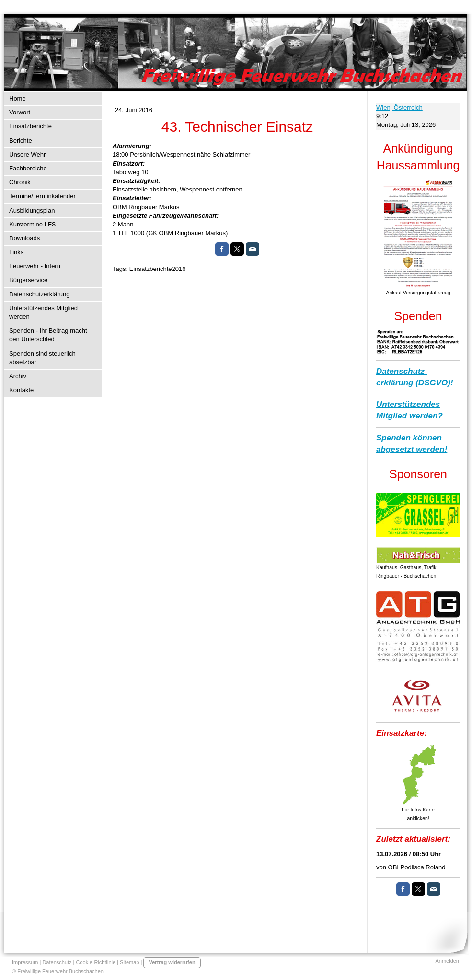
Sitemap (129, 962)
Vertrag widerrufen (172, 962)
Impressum (25, 962)
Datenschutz (57, 962)
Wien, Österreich (399, 107)
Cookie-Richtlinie (96, 962)
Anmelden (447, 961)
